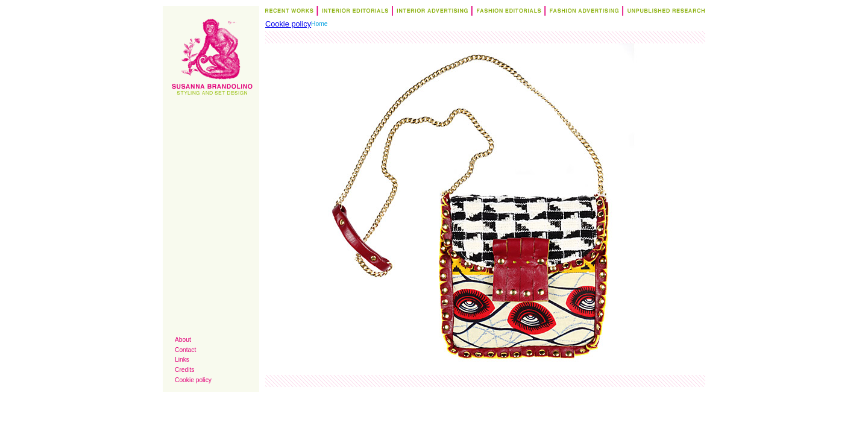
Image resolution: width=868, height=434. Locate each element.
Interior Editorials (353, 13)
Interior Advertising (430, 13)
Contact (185, 350)
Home (319, 24)
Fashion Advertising (582, 13)
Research (663, 13)
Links (182, 360)
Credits (184, 370)
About (183, 340)
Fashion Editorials (507, 13)
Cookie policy (193, 380)
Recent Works (290, 13)
